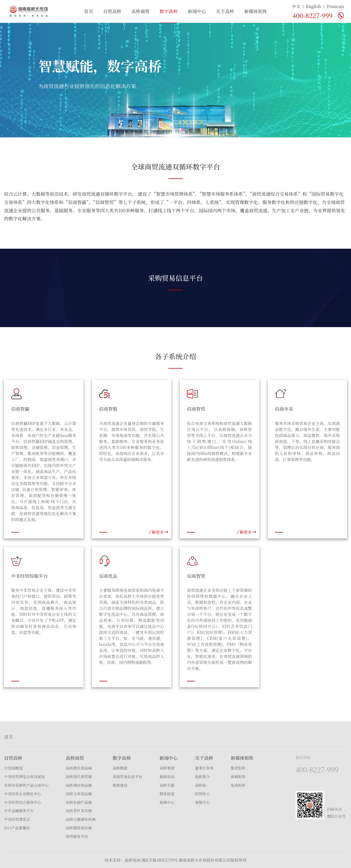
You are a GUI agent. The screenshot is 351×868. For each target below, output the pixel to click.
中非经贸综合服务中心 (23, 802)
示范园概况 (13, 768)
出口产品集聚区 (17, 828)
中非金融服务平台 (19, 811)
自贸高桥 (112, 11)
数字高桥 (169, 11)
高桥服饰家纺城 (79, 828)
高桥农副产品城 (79, 802)
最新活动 (167, 777)
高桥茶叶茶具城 (79, 811)
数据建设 (120, 785)
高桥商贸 (140, 11)
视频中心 (167, 802)
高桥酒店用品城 (79, 785)
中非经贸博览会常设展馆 (24, 777)
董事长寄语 (204, 768)
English (313, 6)
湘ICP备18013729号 (159, 860)
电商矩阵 (238, 785)
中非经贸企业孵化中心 (23, 794)
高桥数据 (120, 768)
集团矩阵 (238, 768)
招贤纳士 (202, 794)
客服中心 (202, 802)
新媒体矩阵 (256, 11)
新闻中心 (197, 11)
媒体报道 (167, 794)
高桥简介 (202, 777)
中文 (296, 6)
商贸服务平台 (77, 836)
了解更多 (158, 532)
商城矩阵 (238, 777)
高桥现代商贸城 (79, 777)
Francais (335, 6)
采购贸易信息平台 (127, 777)
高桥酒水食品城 (79, 768)
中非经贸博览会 (17, 819)
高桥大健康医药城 (81, 819)
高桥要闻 (167, 768)
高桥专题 (167, 785)
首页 (89, 11)
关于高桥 (225, 11)
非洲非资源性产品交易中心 (26, 785)
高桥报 (201, 785)
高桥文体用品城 (79, 794)
